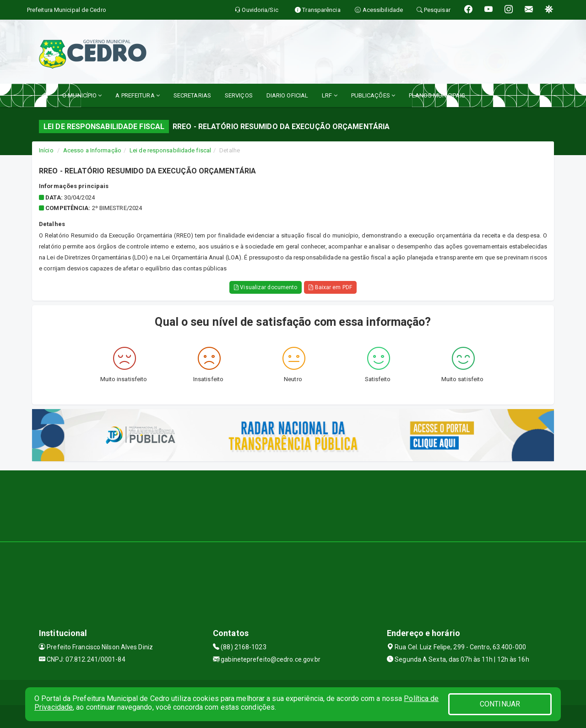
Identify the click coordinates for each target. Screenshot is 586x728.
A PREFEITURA (137, 95)
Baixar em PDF (330, 287)
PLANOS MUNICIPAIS (437, 95)
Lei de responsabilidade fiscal (170, 150)
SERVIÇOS (239, 95)
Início (46, 150)
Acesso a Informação (92, 150)
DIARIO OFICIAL (287, 95)
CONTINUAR (500, 704)
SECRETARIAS (192, 95)
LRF (330, 95)
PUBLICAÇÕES (373, 95)
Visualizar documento (266, 287)
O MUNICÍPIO (82, 95)
